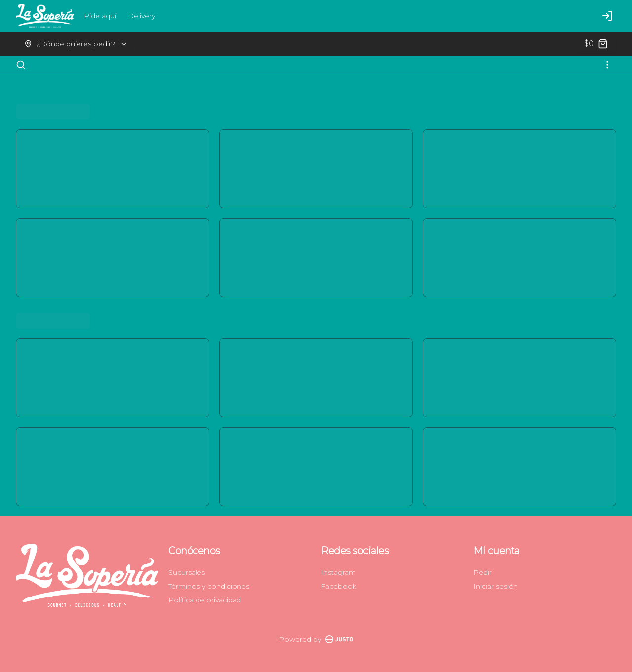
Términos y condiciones (209, 586)
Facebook (339, 586)
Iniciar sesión (496, 586)
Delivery (141, 16)
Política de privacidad (205, 600)
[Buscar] (21, 65)
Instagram (338, 572)
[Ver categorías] (607, 65)
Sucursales (187, 572)
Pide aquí (100, 16)
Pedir (483, 572)
